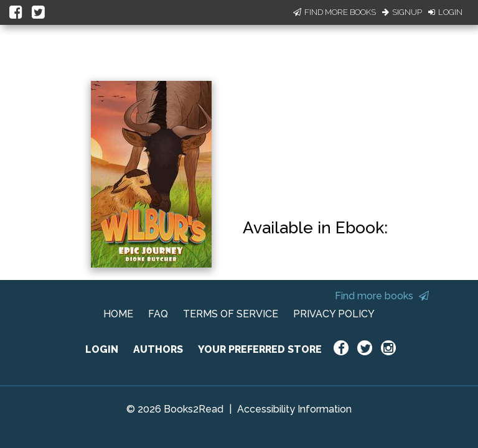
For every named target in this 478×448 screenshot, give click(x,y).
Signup (402, 12)
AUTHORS (158, 349)
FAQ (158, 314)
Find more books (382, 296)
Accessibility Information (294, 409)
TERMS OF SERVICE (231, 314)
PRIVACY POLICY (334, 314)
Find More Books (335, 12)
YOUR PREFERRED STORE (260, 349)
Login (445, 12)
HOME (118, 314)
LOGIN (102, 349)
